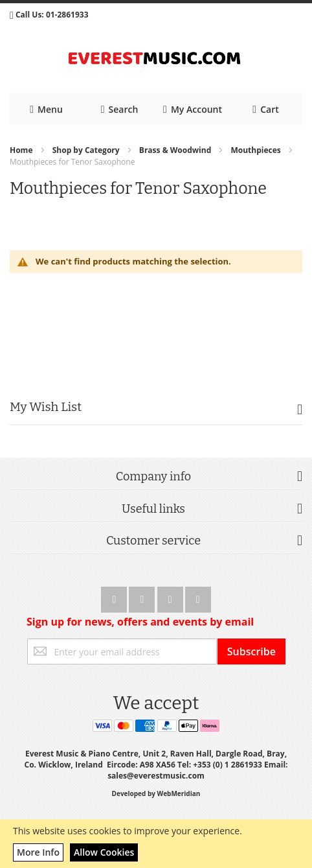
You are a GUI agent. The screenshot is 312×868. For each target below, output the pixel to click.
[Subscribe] (251, 651)
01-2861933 (67, 15)
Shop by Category (87, 150)
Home (22, 150)
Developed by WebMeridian (156, 793)
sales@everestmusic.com (156, 776)
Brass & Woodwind (176, 150)
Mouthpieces (256, 150)
